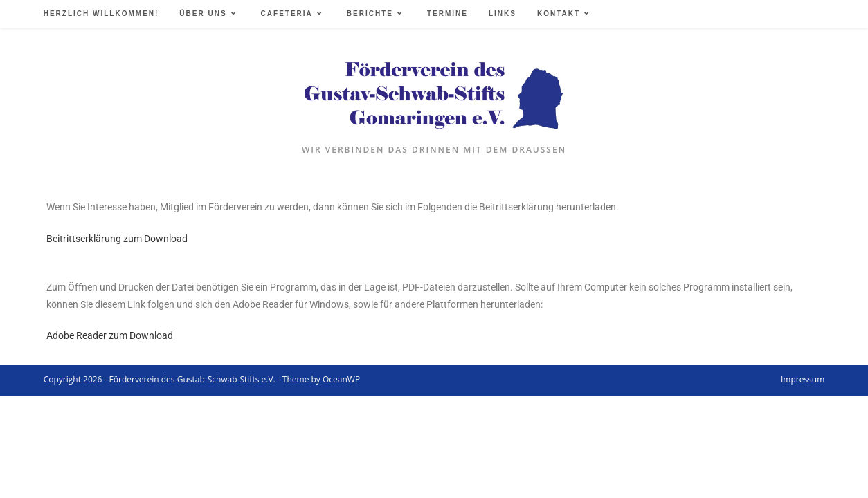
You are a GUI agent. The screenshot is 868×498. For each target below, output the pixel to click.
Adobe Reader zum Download (110, 335)
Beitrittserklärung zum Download (117, 239)
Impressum (803, 379)
